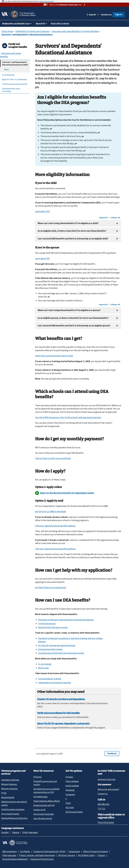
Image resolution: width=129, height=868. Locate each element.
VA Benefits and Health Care (16, 24)
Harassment (74, 851)
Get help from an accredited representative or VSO (46, 791)
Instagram (70, 794)
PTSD (4, 793)
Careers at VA (39, 810)
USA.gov (101, 855)
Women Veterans (9, 784)
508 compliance (9, 851)
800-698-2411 (104, 804)
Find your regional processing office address (55, 526)
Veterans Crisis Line (106, 779)
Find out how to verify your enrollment (53, 458)
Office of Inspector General (95, 851)
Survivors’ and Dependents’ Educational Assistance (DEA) (15, 63)
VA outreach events (10, 814)
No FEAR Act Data (86, 855)
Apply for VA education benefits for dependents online (67, 493)
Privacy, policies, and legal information (37, 855)
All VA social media (74, 812)
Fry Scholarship (8, 75)
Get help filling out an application (51, 587)
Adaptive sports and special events (14, 803)
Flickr (68, 803)
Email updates (72, 786)
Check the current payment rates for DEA (54, 356)
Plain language (9, 855)
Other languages (30, 832)
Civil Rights (25, 851)
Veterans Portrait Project (42, 859)
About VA (40, 24)
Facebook (70, 790)
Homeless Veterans (10, 780)
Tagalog (16, 832)
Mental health (8, 797)
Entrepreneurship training (50, 649)
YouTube (70, 807)
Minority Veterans (9, 789)
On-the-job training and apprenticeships (57, 645)
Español (5, 832)
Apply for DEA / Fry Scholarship (14, 79)
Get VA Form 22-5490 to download (51, 511)
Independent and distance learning (55, 683)
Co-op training (45, 664)
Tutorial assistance (47, 623)
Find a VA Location (60, 24)
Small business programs (13, 809)
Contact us (106, 15)
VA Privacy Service (67, 855)
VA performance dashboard (15, 859)
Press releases (72, 781)
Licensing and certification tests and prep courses (61, 653)
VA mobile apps (41, 797)
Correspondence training (50, 679)
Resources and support (108, 789)
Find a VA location (106, 822)
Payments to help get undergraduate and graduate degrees (66, 620)
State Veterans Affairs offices (47, 801)
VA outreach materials (44, 814)
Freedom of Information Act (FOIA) (49, 851)
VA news (69, 777)
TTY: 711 (101, 809)
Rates (7, 69)
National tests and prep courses (53, 627)
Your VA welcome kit (43, 818)
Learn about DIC (43, 211)
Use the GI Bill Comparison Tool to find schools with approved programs (68, 417)
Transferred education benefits (15, 84)
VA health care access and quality (45, 783)
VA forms (37, 777)
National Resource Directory (14, 818)
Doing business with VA (44, 805)
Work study (43, 668)
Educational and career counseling (11, 90)
